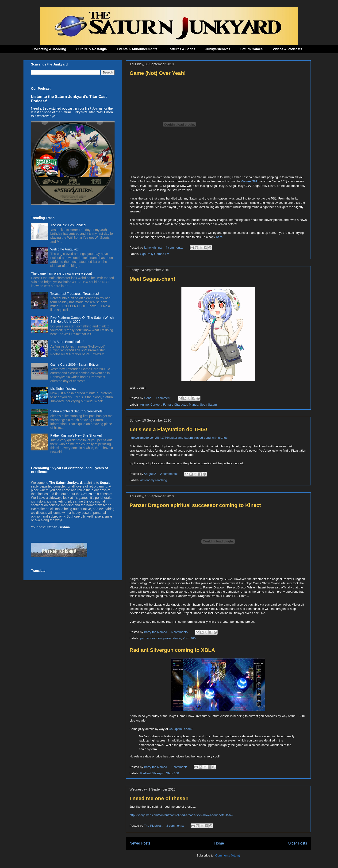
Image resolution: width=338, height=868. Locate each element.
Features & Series (181, 49)
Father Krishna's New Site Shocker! (76, 435)
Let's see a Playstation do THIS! (169, 429)
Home (219, 843)
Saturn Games (252, 49)
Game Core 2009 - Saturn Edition (75, 365)
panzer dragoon (151, 638)
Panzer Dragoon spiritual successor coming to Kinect (195, 505)
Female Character (175, 405)
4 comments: (175, 248)
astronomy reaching (154, 480)
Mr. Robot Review (63, 389)
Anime (144, 405)
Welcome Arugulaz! (65, 249)
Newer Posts (140, 843)
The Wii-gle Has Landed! (69, 225)
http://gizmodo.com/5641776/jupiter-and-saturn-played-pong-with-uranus (179, 438)
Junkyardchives (218, 49)
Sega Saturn (208, 405)
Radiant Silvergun (152, 773)
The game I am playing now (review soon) (61, 273)
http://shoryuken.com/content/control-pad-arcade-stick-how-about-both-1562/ (181, 815)
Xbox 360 (189, 638)
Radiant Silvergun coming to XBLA (172, 650)
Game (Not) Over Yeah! (158, 73)
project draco (172, 638)
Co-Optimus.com (180, 729)
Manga (194, 405)
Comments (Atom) (228, 855)
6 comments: (180, 632)
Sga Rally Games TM (155, 254)
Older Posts (298, 843)
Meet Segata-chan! (152, 279)
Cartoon (156, 405)
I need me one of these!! (159, 798)
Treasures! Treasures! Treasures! (75, 294)
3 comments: (176, 826)
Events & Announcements (137, 49)
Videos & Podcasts (288, 49)
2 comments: (169, 474)
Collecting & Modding (49, 49)
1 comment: (164, 398)
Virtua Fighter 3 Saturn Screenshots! (77, 411)
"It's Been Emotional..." (67, 342)
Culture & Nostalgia (92, 49)
